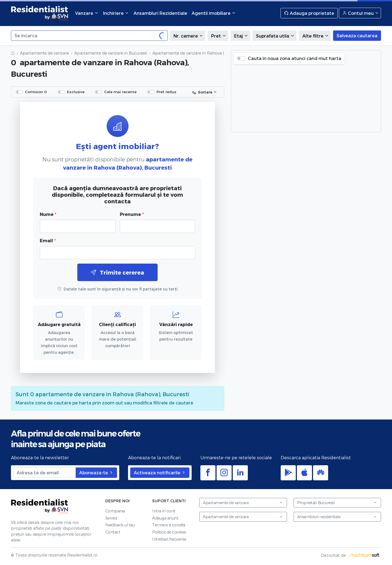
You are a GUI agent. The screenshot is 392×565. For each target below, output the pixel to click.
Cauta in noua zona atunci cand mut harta (295, 58)
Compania (115, 511)
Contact (113, 532)
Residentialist (40, 506)
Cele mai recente (120, 92)
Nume (48, 214)
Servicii (111, 518)
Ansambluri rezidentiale (337, 517)
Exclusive (76, 92)
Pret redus (166, 92)
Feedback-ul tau (120, 525)
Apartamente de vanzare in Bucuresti (111, 53)
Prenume (132, 214)
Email (48, 240)
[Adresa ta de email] (45, 473)
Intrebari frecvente (169, 539)
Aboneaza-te (96, 473)
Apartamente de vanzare (44, 53)
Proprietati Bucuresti (337, 503)
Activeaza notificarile (160, 473)
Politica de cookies (169, 532)
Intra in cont (164, 511)
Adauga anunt (165, 518)
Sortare (202, 92)
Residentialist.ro (40, 13)
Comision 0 (36, 92)
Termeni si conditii (169, 525)
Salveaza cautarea (357, 35)
